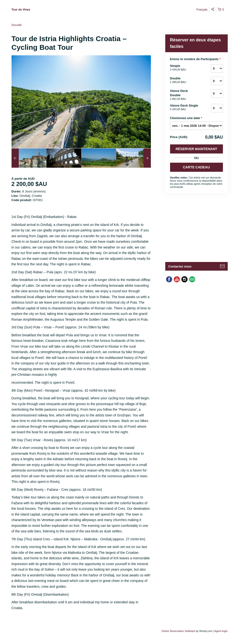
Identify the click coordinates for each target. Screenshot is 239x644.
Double (184, 80)
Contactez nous (180, 266)
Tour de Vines (21, 10)
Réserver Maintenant (196, 149)
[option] (29, 158)
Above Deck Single (184, 108)
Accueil (17, 25)
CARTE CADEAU (196, 167)
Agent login (221, 631)
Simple (184, 68)
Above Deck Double (184, 95)
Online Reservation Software (178, 631)
